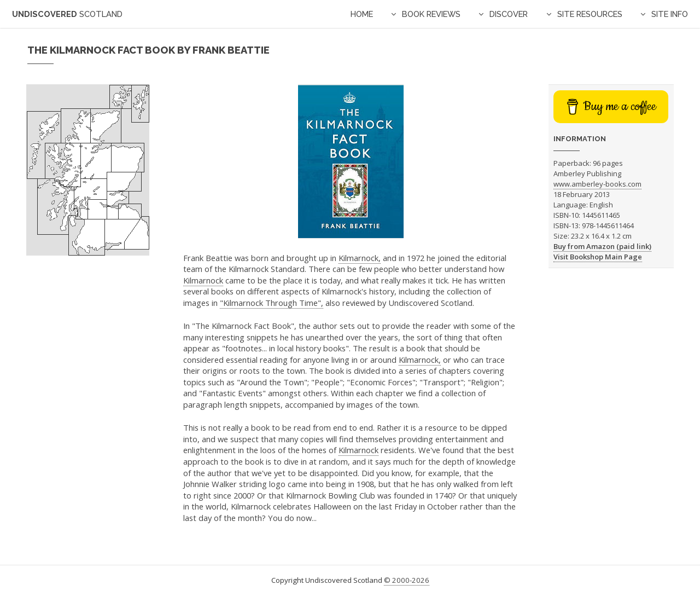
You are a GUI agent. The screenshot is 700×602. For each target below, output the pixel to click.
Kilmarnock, (360, 258)
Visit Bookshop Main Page (598, 257)
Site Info (670, 14)
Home (362, 14)
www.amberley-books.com (597, 184)
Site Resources (590, 14)
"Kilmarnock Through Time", (272, 303)
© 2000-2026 (407, 580)
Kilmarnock (203, 280)
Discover (509, 14)
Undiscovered (67, 14)
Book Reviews (431, 14)
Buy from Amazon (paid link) (602, 246)
